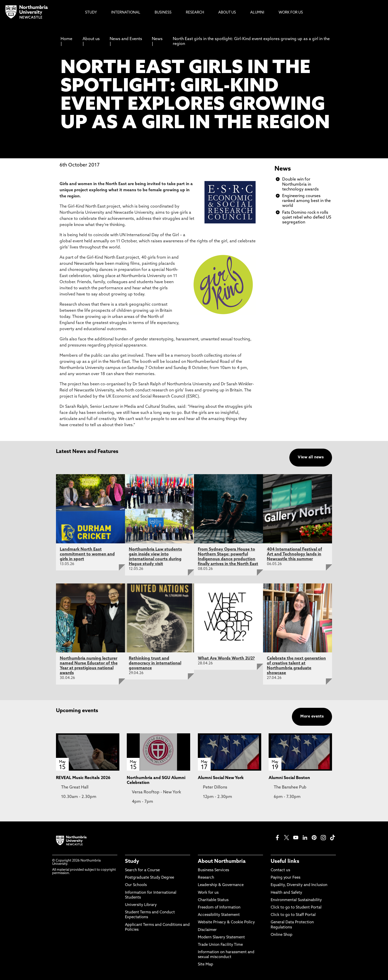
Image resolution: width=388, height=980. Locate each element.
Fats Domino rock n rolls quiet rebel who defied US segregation (307, 218)
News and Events (126, 39)
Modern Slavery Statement (221, 937)
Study (132, 862)
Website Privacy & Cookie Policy (226, 922)
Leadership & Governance (221, 885)
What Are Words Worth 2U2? (226, 659)
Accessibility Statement (219, 915)
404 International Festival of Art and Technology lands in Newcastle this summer (294, 554)
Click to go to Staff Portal (293, 915)
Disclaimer (207, 930)
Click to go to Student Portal (296, 908)
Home (66, 39)
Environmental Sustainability (296, 900)
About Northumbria (222, 862)
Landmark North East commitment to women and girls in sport (87, 554)
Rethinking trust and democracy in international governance (155, 663)
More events (312, 717)
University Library (141, 905)
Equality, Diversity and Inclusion (299, 885)
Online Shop (282, 935)
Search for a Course (142, 870)
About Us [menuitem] (227, 13)
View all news (311, 457)
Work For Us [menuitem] (291, 13)
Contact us (280, 870)
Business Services (213, 870)
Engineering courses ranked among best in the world (306, 201)
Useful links (285, 862)
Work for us (208, 893)
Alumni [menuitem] (257, 13)
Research (206, 878)
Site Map (206, 965)
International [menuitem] (126, 13)
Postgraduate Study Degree (150, 878)
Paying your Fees (286, 878)
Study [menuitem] (91, 13)
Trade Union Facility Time (220, 945)
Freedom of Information (219, 908)
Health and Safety (286, 893)
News (157, 39)
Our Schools (136, 885)
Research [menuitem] (195, 13)
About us (91, 39)
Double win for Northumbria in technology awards (300, 184)
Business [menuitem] (163, 13)
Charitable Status (213, 900)
